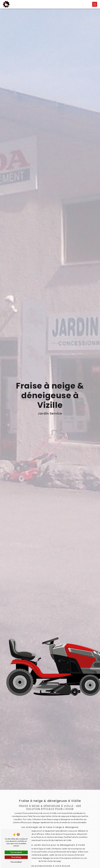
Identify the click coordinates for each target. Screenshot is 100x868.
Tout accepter (16, 852)
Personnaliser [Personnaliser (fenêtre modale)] (16, 862)
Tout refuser (16, 857)
